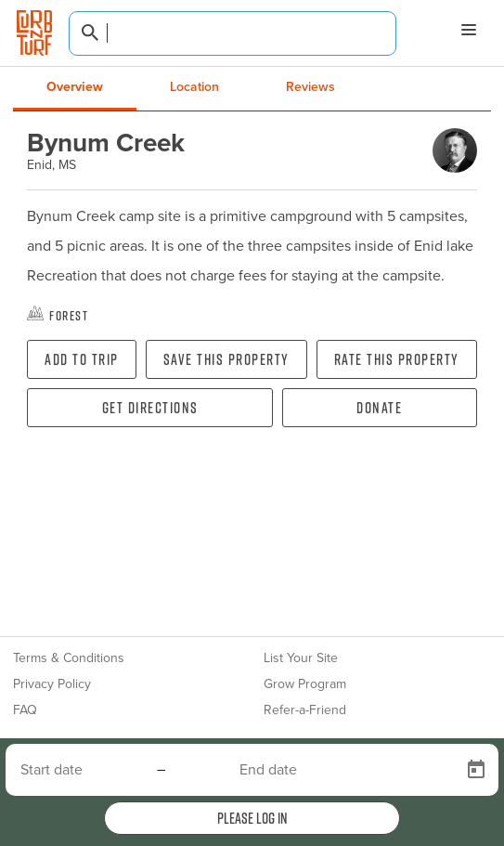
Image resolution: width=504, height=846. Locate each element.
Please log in (252, 818)
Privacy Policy (52, 684)
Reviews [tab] (310, 87)
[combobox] (233, 33)
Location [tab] (194, 87)
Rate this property (397, 359)
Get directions (150, 408)
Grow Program (305, 684)
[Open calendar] (476, 770)
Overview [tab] (75, 87)
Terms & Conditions (69, 658)
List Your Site (301, 658)
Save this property (226, 359)
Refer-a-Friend (305, 710)
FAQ (25, 710)
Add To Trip (82, 359)
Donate (379, 408)
